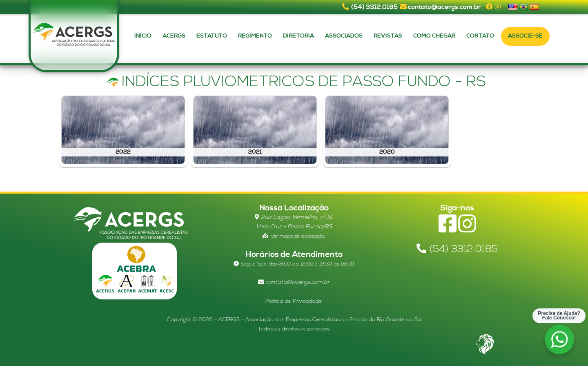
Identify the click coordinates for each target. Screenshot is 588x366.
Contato (480, 36)
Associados (344, 36)
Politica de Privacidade (294, 301)
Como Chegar (434, 36)
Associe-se (525, 36)
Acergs (174, 36)
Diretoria (298, 36)
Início (143, 36)
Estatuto (212, 36)
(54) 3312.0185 (374, 7)
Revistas (388, 36)
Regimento (255, 36)
